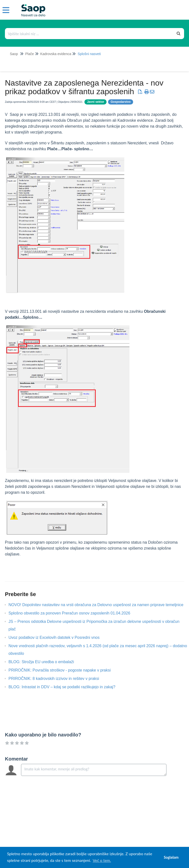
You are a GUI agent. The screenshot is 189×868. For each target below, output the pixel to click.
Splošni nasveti (89, 54)
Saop (14, 54)
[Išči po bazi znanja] (89, 34)
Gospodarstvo (120, 102)
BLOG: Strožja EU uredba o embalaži (45, 662)
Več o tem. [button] (102, 860)
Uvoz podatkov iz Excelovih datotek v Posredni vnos (58, 637)
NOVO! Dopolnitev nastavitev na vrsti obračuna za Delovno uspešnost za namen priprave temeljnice (100, 605)
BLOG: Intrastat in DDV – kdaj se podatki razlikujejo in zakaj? (66, 687)
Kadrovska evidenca (56, 54)
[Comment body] (94, 770)
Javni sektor (95, 102)
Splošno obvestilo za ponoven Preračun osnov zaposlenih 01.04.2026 (73, 613)
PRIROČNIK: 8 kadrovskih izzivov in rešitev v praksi (58, 679)
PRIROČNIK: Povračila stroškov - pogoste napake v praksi (63, 670)
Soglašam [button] (171, 857)
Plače (29, 54)
